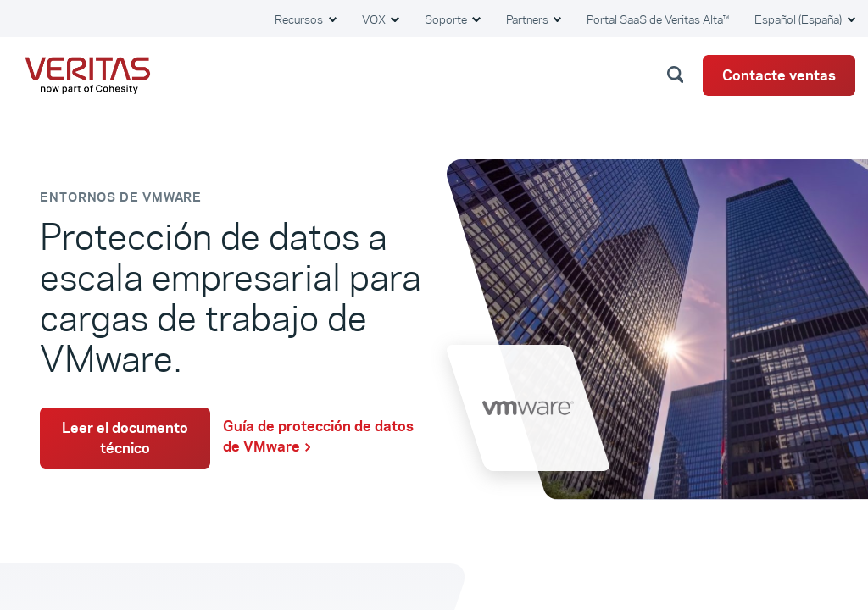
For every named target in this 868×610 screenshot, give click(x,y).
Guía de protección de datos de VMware (318, 436)
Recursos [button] (300, 19)
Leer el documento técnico (125, 438)
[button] (678, 74)
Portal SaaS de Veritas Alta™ (658, 19)
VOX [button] (375, 19)
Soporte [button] (447, 19)
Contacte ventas (779, 75)
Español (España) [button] (799, 19)
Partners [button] (529, 19)
